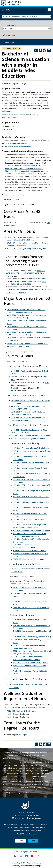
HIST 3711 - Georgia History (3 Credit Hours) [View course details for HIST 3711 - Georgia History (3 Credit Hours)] (28, 439)
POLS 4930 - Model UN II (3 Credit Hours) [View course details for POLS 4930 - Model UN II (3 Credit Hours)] (29, 559)
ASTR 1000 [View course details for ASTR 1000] (34, 290)
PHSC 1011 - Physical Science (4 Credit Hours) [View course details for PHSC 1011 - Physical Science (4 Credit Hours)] (30, 662)
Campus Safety (24, 827)
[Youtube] (32, 856)
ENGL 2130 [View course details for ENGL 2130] (27, 284)
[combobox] (26, 17)
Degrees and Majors (20, 84)
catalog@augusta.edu (11, 758)
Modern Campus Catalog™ (31, 866)
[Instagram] (38, 856)
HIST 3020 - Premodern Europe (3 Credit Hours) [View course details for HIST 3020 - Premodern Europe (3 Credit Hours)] (31, 448)
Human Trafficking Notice (20, 831)
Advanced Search (9, 35)
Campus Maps (18, 818)
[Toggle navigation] (50, 3)
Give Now (33, 841)
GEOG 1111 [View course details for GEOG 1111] (41, 279)
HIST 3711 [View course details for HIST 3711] (24, 528)
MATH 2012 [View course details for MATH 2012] (30, 273)
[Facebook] (15, 856)
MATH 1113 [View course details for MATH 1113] (41, 270)
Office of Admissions (13, 144)
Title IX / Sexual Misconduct (26, 834)
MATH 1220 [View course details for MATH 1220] (10, 273)
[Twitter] (21, 856)
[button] (50, 10)
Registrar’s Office (32, 753)
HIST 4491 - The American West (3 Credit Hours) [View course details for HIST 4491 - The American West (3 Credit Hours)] (31, 531)
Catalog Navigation (11, 42)
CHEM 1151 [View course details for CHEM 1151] (21, 292)
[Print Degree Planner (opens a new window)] (36, 50)
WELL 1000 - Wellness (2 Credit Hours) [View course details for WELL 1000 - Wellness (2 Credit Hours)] (21, 711)
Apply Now (21, 841)
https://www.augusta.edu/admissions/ (17, 146)
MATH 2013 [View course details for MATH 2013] (39, 273)
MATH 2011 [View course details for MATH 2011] (20, 273)
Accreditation (13, 827)
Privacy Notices (36, 831)
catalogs (17, 863)
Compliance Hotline (38, 827)
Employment (35, 824)
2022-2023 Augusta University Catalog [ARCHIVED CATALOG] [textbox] (21, 17)
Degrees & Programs (22, 824)
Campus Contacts (34, 818)
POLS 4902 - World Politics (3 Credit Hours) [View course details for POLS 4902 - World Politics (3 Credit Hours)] (29, 550)
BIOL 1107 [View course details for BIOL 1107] (43, 290)
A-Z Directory (8, 824)
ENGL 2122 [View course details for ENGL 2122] (15, 284)
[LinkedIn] (27, 856)
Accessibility (45, 824)
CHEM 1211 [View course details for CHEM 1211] (10, 292)
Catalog (6, 10)
